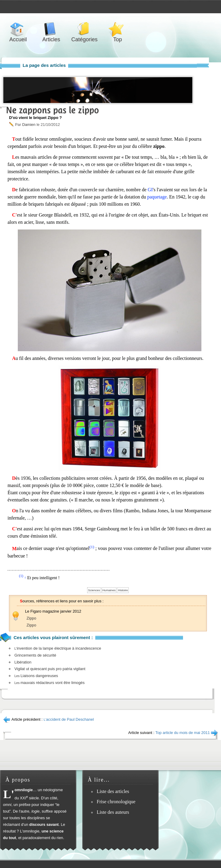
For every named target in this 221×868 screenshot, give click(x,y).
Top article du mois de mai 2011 (183, 733)
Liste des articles (113, 791)
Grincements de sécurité (35, 655)
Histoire (123, 590)
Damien (29, 125)
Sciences (94, 590)
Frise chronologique (116, 802)
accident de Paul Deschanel (69, 719)
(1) (92, 547)
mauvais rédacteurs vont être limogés (50, 683)
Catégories (84, 29)
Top (118, 29)
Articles (51, 29)
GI (150, 190)
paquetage (157, 197)
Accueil (18, 29)
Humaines (109, 590)
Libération (23, 662)
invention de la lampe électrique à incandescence (58, 648)
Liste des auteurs (113, 812)
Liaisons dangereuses (36, 676)
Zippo (31, 618)
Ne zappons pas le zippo (52, 110)
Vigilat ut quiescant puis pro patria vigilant (50, 669)
